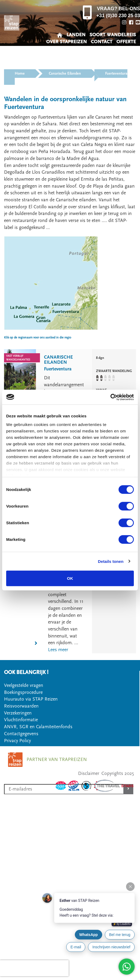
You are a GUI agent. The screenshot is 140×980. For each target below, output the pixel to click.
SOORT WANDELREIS (113, 35)
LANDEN (76, 35)
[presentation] (34, 968)
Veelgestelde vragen (24, 685)
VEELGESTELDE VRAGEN (109, 49)
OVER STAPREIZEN (67, 42)
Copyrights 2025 (118, 773)
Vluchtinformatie (21, 720)
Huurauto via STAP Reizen (31, 699)
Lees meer (58, 650)
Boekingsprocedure (23, 692)
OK (70, 578)
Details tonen (111, 561)
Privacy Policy (17, 741)
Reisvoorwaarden (21, 706)
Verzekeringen (18, 713)
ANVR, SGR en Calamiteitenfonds (38, 727)
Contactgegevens (21, 734)
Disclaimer (89, 773)
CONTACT (102, 42)
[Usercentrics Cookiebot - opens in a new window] (110, 397)
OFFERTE (126, 42)
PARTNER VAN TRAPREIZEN (57, 759)
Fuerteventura (58, 369)
